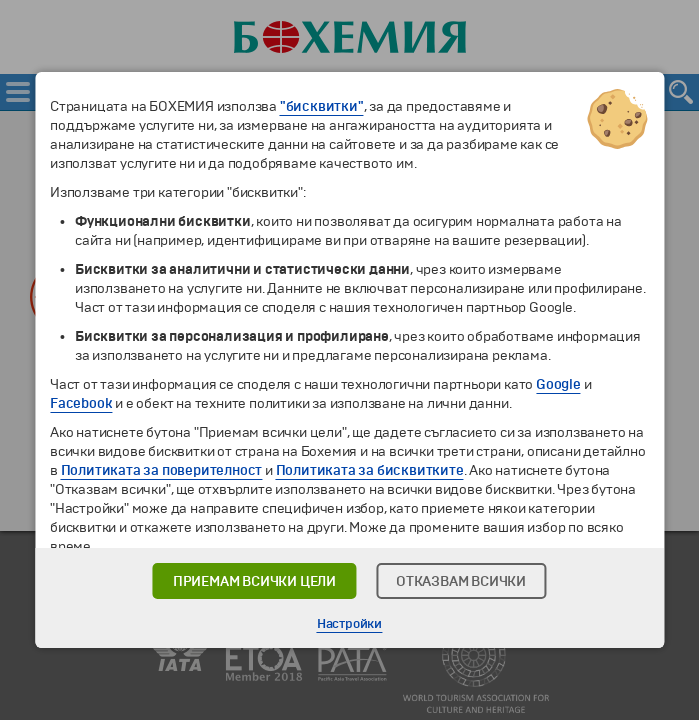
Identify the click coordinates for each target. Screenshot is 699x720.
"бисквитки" (322, 106)
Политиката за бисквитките (370, 470)
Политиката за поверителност (162, 470)
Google (558, 384)
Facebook (81, 403)
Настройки (349, 624)
